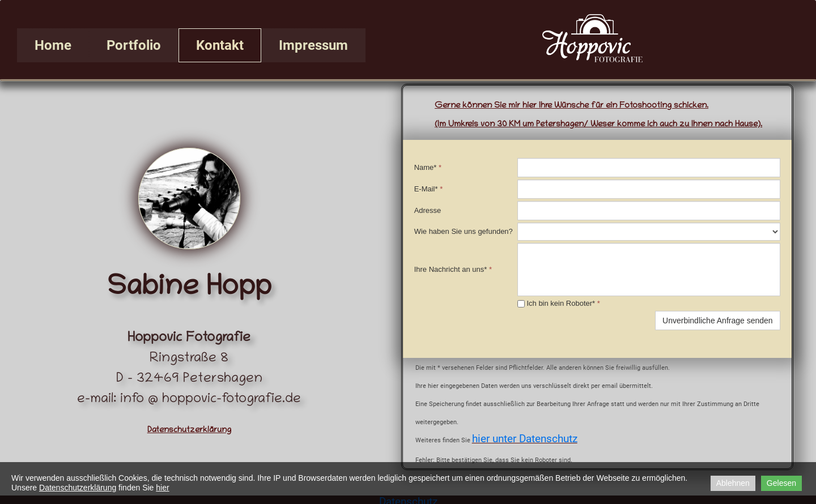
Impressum (313, 45)
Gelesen (781, 483)
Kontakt (220, 45)
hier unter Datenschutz (525, 439)
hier (162, 488)
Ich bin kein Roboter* (559, 303)
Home (53, 45)
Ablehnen (733, 483)
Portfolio (134, 45)
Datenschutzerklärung (78, 488)
